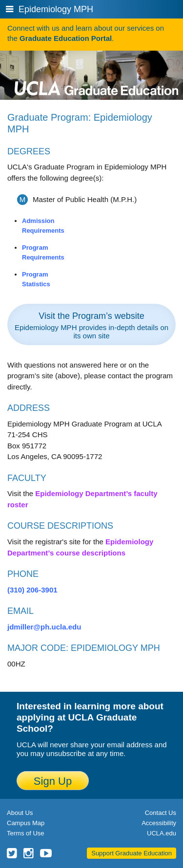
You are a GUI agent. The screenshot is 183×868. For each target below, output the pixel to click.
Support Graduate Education (132, 853)
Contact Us (161, 813)
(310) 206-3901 (32, 590)
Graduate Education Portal (66, 38)
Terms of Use (26, 833)
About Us (20, 813)
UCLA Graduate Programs (96, 73)
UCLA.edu (162, 833)
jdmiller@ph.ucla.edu (44, 627)
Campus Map (26, 823)
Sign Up (53, 781)
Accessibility (159, 823)
